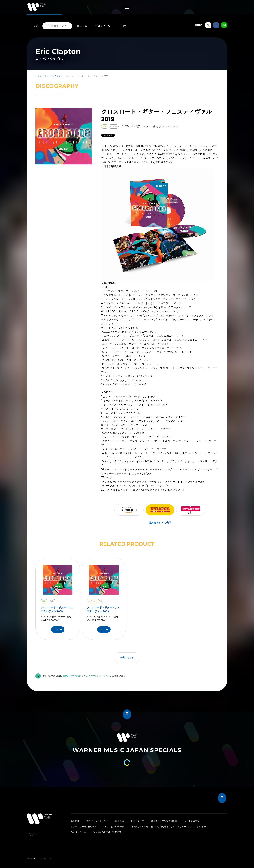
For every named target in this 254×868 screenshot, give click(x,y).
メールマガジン (192, 821)
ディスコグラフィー (57, 26)
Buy (59, 629)
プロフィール (103, 26)
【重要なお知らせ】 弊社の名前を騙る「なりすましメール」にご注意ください (169, 827)
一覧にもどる (127, 657)
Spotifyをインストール (99, 676)
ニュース (82, 26)
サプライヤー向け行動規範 (84, 827)
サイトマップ (137, 821)
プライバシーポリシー (97, 821)
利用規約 (120, 821)
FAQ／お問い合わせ (114, 827)
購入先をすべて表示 (160, 523)
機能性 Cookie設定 (71, 676)
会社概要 (75, 821)
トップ (34, 26)
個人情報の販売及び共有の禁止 (108, 832)
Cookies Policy (78, 832)
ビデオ (122, 26)
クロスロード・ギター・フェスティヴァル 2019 (57, 609)
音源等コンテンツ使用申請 (164, 821)
